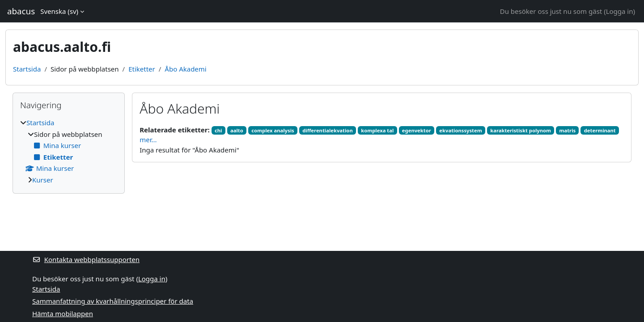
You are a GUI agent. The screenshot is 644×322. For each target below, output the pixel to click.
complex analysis (273, 130)
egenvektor (417, 130)
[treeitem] (69, 151)
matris (568, 130)
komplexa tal (377, 130)
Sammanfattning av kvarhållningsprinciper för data (113, 301)
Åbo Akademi (185, 69)
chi (218, 130)
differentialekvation (328, 130)
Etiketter (142, 69)
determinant (600, 130)
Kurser (43, 180)
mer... (148, 140)
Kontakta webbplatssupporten (86, 259)
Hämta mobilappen (63, 314)
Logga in (620, 11)
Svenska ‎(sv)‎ (59, 11)
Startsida (27, 69)
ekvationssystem (460, 130)
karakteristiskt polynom (521, 130)
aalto (237, 130)
